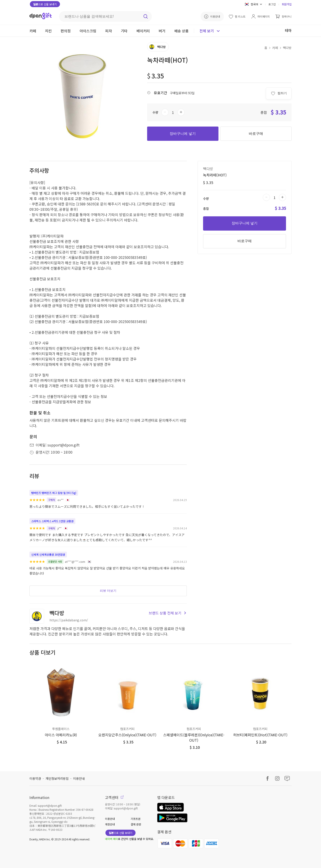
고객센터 (114, 797)
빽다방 (287, 48)
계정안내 (110, 824)
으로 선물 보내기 (45, 4)
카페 (275, 48)
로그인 (272, 4)
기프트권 (136, 819)
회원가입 (287, 4)
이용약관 (35, 778)
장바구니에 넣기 (183, 134)
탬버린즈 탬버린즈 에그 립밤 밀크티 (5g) (54, 493)
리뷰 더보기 (108, 591)
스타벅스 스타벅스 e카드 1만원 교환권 (52, 521)
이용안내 (79, 778)
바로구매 (256, 134)
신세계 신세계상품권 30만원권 (48, 554)
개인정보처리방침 (57, 778)
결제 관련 (136, 824)
